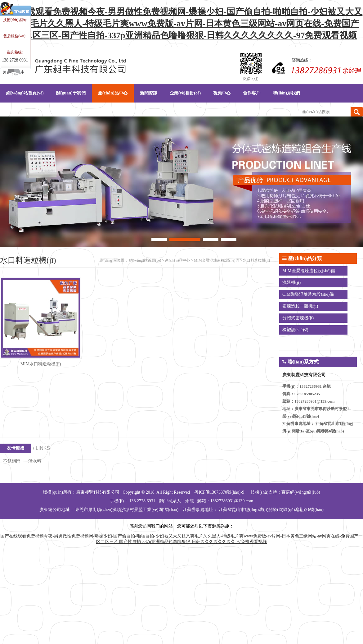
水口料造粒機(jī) (256, 260)
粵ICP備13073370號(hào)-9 (219, 492)
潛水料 (35, 461)
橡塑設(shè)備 (295, 330)
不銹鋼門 (12, 461)
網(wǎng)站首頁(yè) (145, 260)
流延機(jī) (291, 283)
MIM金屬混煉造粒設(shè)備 (216, 260)
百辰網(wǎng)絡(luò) (301, 492)
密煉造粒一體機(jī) (300, 306)
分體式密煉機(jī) (298, 318)
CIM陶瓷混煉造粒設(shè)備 (308, 294)
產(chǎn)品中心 (177, 260)
